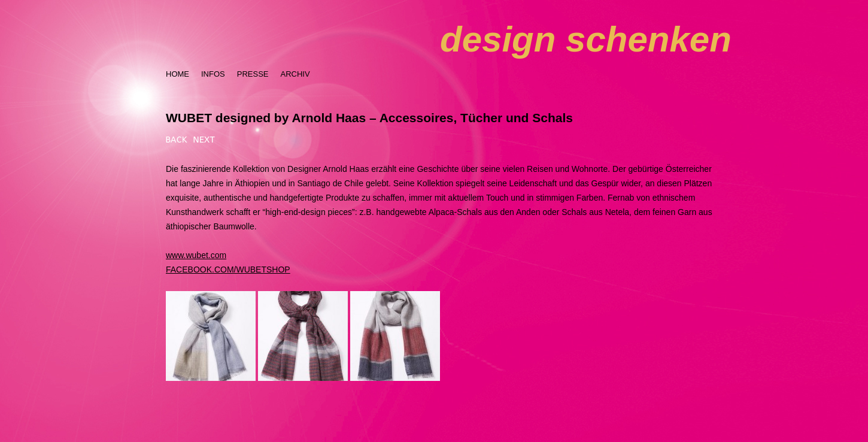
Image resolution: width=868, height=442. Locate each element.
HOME (177, 74)
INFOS (213, 74)
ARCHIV (295, 74)
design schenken (586, 39)
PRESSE (253, 74)
